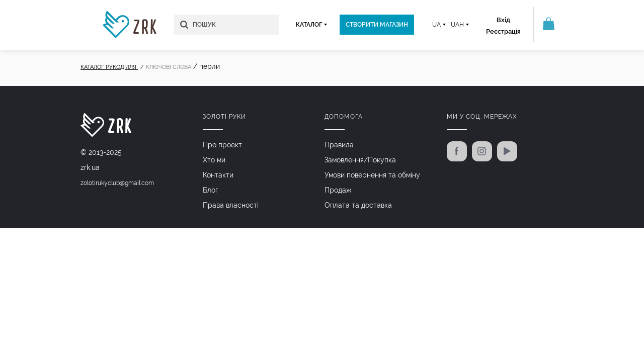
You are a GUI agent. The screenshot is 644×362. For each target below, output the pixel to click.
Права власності (231, 205)
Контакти (218, 175)
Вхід (503, 20)
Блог (211, 190)
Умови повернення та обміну (372, 175)
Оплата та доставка (358, 205)
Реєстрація (503, 31)
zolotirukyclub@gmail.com (117, 183)
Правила (339, 145)
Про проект (222, 145)
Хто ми (214, 160)
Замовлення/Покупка (360, 160)
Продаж (338, 190)
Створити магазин (377, 25)
